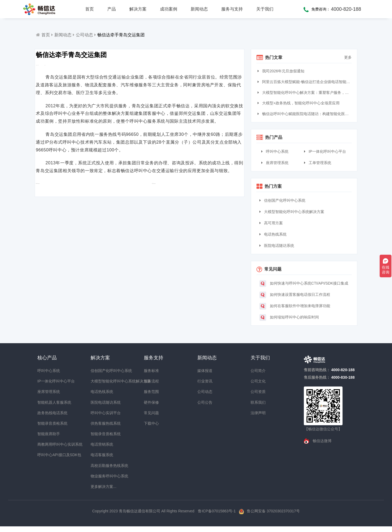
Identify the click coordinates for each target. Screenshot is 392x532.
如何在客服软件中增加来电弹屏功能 (295, 306)
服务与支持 (232, 9)
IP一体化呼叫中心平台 (325, 151)
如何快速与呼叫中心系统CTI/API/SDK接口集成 (304, 284)
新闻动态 (199, 9)
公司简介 (258, 371)
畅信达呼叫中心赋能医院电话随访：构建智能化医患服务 (305, 114)
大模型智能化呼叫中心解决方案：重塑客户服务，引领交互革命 (305, 93)
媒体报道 (205, 371)
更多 (348, 57)
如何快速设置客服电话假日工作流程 (295, 295)
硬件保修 (151, 402)
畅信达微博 (322, 441)
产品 (112, 9)
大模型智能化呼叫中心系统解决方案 (292, 212)
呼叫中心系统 (275, 151)
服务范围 (151, 392)
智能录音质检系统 (47, 423)
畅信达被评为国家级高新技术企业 (74, 217)
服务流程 (151, 381)
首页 (90, 9)
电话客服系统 (100, 455)
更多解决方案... (100, 487)
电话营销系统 (100, 444)
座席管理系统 (275, 163)
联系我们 (258, 402)
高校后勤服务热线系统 (100, 466)
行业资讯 (205, 381)
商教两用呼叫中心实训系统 (47, 444)
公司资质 (258, 392)
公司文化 (258, 381)
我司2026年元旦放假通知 (282, 71)
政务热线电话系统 (47, 413)
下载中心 (151, 423)
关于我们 (265, 9)
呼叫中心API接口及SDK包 (47, 455)
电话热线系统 (273, 234)
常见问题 (151, 413)
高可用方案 (271, 223)
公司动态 (84, 35)
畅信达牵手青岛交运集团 (121, 35)
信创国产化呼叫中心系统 (282, 200)
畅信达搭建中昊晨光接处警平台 (177, 217)
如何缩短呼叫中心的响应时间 (289, 318)
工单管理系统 (318, 163)
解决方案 (138, 9)
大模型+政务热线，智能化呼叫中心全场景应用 (299, 103)
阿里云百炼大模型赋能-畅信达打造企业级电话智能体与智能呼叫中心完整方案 (305, 82)
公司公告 (205, 402)
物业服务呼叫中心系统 (100, 476)
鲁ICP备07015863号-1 (217, 511)
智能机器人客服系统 (47, 402)
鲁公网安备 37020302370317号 (273, 511)
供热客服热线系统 (100, 423)
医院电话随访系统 (277, 246)
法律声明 (258, 413)
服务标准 (151, 371)
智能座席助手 (47, 434)
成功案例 (169, 9)
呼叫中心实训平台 (100, 413)
